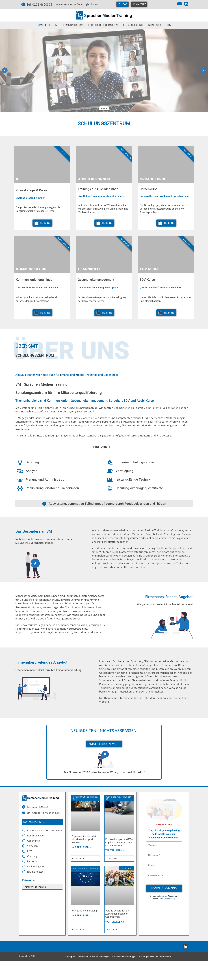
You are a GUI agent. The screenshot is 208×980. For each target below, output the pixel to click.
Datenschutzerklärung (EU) (125, 957)
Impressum (165, 957)
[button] (5, 70)
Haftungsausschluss (149, 957)
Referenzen (83, 957)
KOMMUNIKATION (73, 25)
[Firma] (164, 865)
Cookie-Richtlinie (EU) (100, 957)
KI (123, 25)
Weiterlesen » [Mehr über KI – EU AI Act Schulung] (82, 915)
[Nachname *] (164, 855)
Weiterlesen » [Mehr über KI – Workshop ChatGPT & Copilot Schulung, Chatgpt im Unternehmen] (115, 850)
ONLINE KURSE (155, 25)
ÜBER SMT (53, 25)
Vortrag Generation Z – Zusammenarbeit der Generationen (117, 914)
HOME (40, 25)
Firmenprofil (70, 957)
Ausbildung (135, 25)
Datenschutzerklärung (167, 898)
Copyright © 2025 (27, 956)
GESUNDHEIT (94, 25)
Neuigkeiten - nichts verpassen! (104, 730)
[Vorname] (164, 845)
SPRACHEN (111, 25)
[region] (104, 70)
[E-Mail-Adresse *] (164, 875)
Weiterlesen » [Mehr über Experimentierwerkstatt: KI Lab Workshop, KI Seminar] (82, 847)
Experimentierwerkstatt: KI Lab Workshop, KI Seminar (85, 839)
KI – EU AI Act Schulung (84, 911)
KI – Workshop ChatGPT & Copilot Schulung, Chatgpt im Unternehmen (119, 842)
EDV (169, 25)
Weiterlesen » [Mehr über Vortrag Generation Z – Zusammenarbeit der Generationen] (115, 922)
